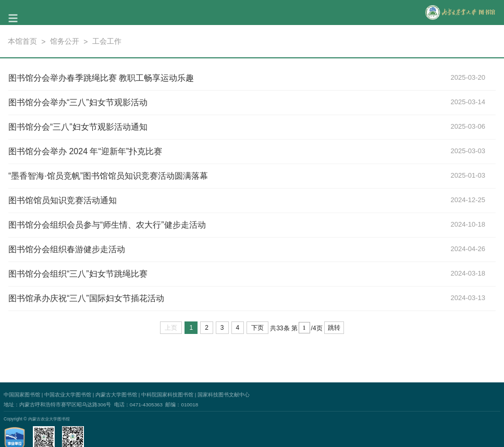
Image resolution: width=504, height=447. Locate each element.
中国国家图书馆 (22, 395)
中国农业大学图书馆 (68, 395)
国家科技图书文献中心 (224, 395)
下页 (257, 328)
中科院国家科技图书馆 (167, 395)
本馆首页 (22, 41)
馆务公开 (65, 41)
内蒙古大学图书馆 (116, 395)
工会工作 (107, 41)
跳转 (334, 328)
